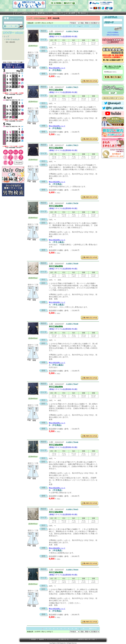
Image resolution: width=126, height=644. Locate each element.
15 (84, 26)
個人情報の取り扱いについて (67, 639)
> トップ (6, 36)
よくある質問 (70, 13)
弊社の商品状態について (57, 68)
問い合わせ (82, 13)
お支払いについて (29, 13)
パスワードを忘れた (113, 32)
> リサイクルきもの (11, 39)
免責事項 (42, 639)
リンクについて (51, 639)
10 (76, 26)
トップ (17, 13)
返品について (58, 13)
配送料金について (44, 13)
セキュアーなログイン (113, 35)
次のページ (93, 26)
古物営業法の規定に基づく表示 (86, 639)
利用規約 (34, 639)
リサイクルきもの (40, 18)
